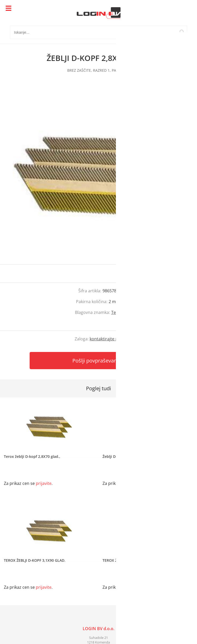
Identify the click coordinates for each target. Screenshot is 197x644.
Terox (117, 312)
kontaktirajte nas (106, 339)
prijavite (183, 274)
